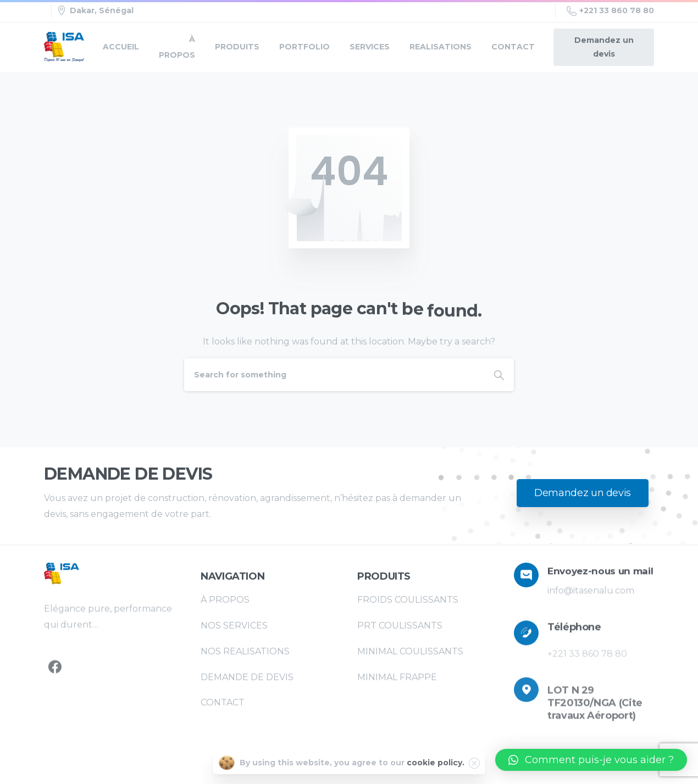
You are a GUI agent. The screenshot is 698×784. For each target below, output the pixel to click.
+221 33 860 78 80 (610, 11)
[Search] (334, 375)
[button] (591, 760)
